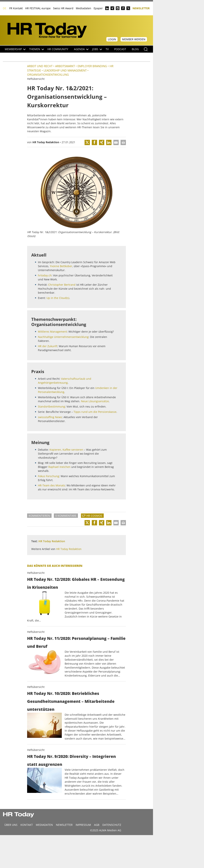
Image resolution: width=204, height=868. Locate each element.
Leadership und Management (65, 70)
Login (112, 39)
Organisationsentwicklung (48, 75)
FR (11, 8)
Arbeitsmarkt (65, 66)
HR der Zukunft (48, 346)
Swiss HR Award (63, 8)
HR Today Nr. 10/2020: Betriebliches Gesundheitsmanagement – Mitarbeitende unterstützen (71, 701)
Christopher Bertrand (62, 285)
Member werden (134, 39)
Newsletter (141, 8)
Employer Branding (92, 66)
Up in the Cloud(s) (58, 298)
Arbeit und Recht (40, 66)
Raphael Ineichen (59, 467)
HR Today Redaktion (46, 142)
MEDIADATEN (44, 825)
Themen (37, 49)
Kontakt (18, 8)
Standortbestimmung (51, 406)
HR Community (58, 49)
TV (107, 49)
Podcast (120, 49)
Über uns (11, 825)
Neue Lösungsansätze (95, 401)
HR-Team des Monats (51, 485)
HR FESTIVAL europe (38, 8)
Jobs (97, 49)
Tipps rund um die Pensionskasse (95, 412)
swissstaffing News (50, 417)
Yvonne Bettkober (61, 266)
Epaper (98, 8)
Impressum (83, 825)
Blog (135, 49)
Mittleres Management (52, 332)
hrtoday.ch (45, 275)
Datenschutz (112, 825)
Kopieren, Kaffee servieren (66, 450)
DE (5, 8)
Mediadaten (84, 8)
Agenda (81, 49)
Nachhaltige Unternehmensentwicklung (63, 337)
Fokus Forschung (49, 476)
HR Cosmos (94, 516)
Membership (15, 49)
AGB (97, 825)
